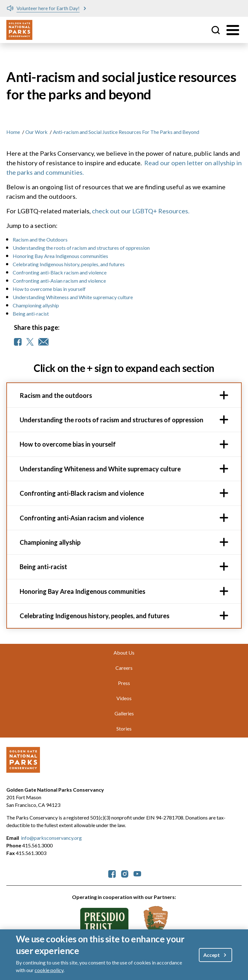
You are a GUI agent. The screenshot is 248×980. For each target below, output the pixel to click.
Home (13, 132)
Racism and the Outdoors (40, 239)
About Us (124, 653)
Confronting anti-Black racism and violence (60, 272)
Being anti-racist (31, 314)
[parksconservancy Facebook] (112, 873)
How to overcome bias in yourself (49, 289)
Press (124, 683)
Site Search (216, 30)
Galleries (124, 713)
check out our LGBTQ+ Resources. (141, 211)
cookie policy (49, 970)
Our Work (36, 132)
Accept (212, 955)
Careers (124, 668)
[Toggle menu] (233, 30)
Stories (124, 729)
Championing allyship (36, 305)
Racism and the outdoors (56, 395)
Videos (124, 698)
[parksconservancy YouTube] (137, 873)
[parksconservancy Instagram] (125, 873)
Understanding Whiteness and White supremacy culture (73, 297)
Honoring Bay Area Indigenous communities (60, 256)
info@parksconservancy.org (51, 838)
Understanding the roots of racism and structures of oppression (81, 248)
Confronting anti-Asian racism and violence (59, 281)
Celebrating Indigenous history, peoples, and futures (70, 264)
